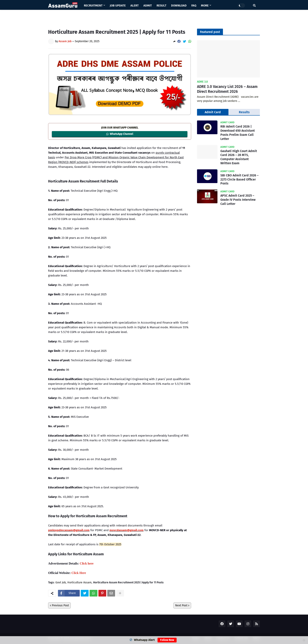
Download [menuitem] (179, 5)
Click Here (79, 573)
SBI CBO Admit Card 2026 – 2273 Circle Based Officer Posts (239, 179)
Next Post (181, 605)
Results (244, 112)
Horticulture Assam (79, 583)
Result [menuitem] (161, 5)
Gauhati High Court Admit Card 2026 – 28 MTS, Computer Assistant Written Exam (239, 157)
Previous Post (60, 605)
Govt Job (61, 583)
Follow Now (167, 640)
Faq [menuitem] (194, 5)
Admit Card (213, 112)
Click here (87, 563)
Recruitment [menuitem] (93, 5)
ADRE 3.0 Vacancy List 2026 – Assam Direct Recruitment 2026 (227, 89)
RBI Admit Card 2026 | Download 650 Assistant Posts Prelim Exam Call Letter (238, 133)
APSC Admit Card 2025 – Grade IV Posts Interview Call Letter (238, 200)
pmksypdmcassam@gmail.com (69, 530)
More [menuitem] (205, 5)
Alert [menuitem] (135, 5)
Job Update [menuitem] (118, 5)
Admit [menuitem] (148, 5)
